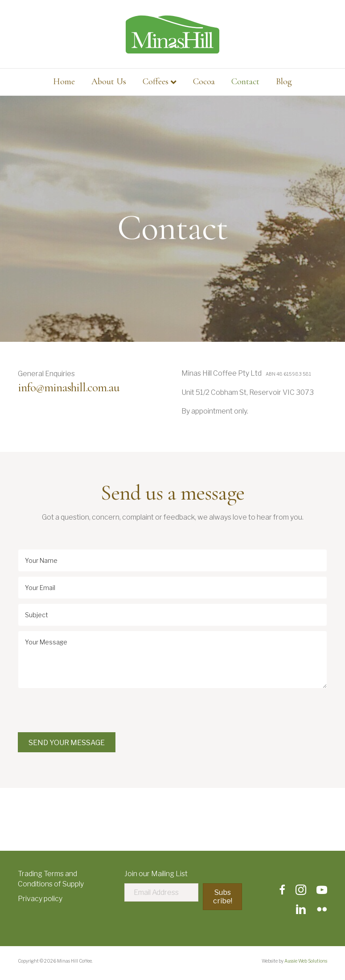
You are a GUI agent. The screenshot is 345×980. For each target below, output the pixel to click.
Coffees (156, 82)
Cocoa (204, 82)
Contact (245, 82)
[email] (172, 588)
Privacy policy (40, 899)
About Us (109, 82)
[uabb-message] (172, 660)
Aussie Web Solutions (306, 961)
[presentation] (86, 710)
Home (64, 82)
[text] (172, 560)
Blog (284, 82)
